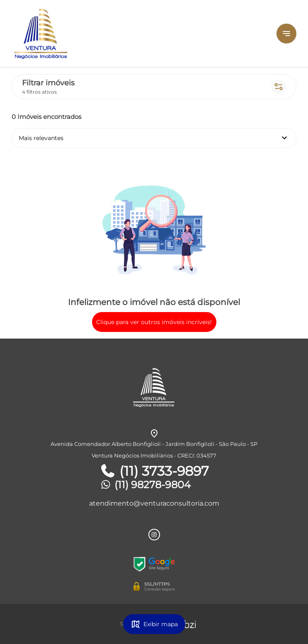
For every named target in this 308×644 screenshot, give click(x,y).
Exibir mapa (154, 624)
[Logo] (118, 34)
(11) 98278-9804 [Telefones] (145, 485)
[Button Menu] (286, 34)
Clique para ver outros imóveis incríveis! (154, 322)
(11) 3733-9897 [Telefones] (154, 471)
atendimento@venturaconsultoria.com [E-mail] (154, 503)
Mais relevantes (154, 138)
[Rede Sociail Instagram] (154, 535)
